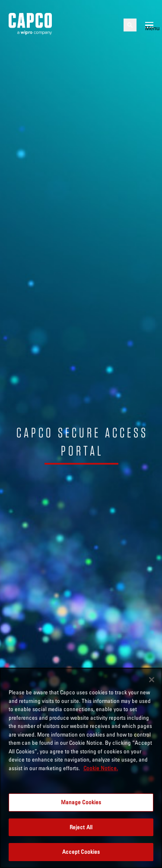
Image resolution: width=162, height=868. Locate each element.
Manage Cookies (81, 802)
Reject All (81, 827)
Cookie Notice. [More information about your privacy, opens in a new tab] (101, 768)
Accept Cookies (81, 852)
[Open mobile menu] (149, 25)
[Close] (152, 680)
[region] (81, 768)
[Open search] (130, 25)
